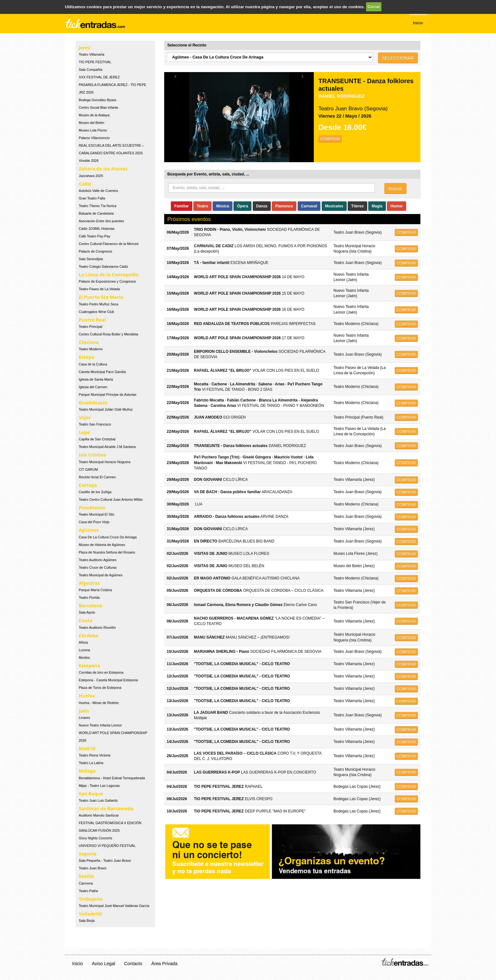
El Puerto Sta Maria (101, 297)
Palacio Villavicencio (94, 138)
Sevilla (86, 876)
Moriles (84, 658)
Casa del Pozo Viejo (94, 522)
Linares (84, 718)
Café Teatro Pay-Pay (94, 236)
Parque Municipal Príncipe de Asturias (108, 395)
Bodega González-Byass (98, 100)
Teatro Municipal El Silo (96, 514)
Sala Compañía (90, 70)
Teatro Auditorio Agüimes (98, 560)
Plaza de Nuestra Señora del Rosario (107, 552)
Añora (83, 642)
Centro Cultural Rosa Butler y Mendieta (108, 334)
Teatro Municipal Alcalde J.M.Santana (107, 447)
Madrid (87, 748)
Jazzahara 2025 (91, 176)
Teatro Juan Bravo (93, 868)
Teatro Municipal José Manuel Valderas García (114, 906)
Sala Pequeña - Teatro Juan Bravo (105, 861)
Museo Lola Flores (93, 130)
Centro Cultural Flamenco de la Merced (108, 244)
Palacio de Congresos (96, 251)
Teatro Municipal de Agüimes (101, 575)
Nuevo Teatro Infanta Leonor (100, 725)
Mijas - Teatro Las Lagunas (99, 786)
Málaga (87, 771)
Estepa (87, 357)
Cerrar (374, 6)
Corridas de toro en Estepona (101, 672)
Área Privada (164, 964)
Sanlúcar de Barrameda (106, 808)
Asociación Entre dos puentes (101, 221)
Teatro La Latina (91, 763)
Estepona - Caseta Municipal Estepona (108, 680)
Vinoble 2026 (89, 161)
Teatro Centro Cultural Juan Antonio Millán (111, 499)
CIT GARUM (88, 469)
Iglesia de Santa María (96, 379)
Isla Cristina (93, 455)
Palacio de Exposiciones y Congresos (107, 281)
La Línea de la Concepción (109, 274)
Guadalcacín (93, 402)
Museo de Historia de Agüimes (102, 545)
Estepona (90, 665)
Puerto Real (92, 320)
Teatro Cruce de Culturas (98, 567)
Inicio (77, 964)
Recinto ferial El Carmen (97, 477)
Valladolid (90, 914)
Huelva (87, 695)
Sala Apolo (87, 612)
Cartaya (88, 485)
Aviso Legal (103, 964)
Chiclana (89, 342)
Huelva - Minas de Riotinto (99, 703)
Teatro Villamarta (92, 54)
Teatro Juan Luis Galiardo (98, 800)
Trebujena (91, 899)
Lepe (84, 432)
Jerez (84, 47)
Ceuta (86, 620)
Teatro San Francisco (95, 424)
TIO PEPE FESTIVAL (95, 62)
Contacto (133, 964)
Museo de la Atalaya (94, 115)
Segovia (88, 854)
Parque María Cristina (95, 590)
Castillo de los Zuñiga (95, 492)
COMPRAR (330, 139)
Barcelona (90, 605)
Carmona (86, 883)
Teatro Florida (89, 597)
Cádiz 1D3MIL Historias (97, 229)
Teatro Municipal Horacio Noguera (105, 462)
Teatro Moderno (91, 349)
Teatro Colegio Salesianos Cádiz (103, 266)
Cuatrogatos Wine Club (96, 312)
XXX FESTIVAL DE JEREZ (99, 77)
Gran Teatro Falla (92, 198)
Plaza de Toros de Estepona (100, 688)
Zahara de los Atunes (103, 168)
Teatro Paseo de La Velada (99, 289)
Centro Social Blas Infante (99, 107)
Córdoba (89, 635)
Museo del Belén (91, 123)
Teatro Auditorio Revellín (97, 628)
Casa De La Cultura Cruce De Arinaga (108, 537)
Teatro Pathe (88, 891)
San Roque (91, 793)
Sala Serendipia (91, 259)
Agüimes (89, 530)
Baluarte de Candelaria (96, 213)
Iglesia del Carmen (93, 387)
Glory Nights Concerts (96, 838)
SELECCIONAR (398, 58)
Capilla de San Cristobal (97, 439)
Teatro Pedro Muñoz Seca (99, 304)
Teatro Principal (90, 327)
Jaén (84, 711)
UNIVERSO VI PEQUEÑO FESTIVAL (107, 846)
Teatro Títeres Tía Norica (98, 206)
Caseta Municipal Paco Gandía (102, 372)
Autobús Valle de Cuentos (98, 191)
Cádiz (85, 184)
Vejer (85, 417)
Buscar (395, 188)
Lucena (84, 650)
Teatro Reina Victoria (95, 755)
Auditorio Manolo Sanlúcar (99, 815)
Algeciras (89, 583)
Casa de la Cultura (93, 364)
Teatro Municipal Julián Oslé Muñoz (106, 409)
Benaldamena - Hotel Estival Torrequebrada (112, 778)
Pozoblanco (92, 507)
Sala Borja (87, 921)
